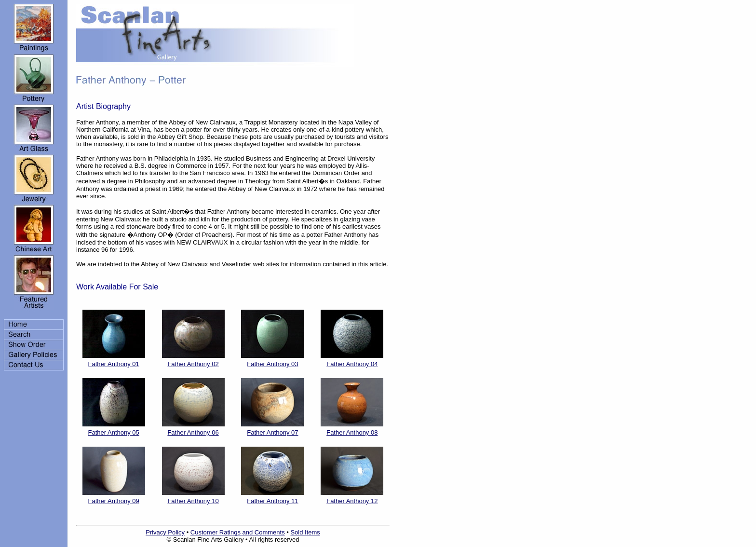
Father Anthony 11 (272, 501)
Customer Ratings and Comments (238, 532)
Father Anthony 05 (114, 432)
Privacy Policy (165, 532)
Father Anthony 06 (193, 432)
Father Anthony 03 (272, 364)
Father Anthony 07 (272, 432)
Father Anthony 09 (114, 501)
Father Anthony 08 (352, 432)
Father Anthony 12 (352, 501)
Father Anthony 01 (114, 364)
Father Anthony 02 (193, 364)
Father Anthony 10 (193, 501)
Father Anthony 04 (352, 364)
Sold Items (305, 532)
